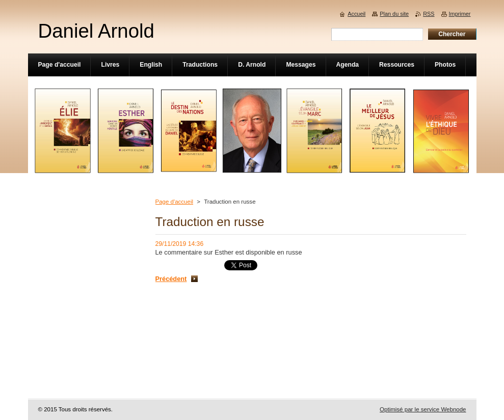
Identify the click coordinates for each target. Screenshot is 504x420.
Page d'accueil (175, 202)
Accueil (356, 14)
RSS (429, 14)
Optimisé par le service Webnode (423, 409)
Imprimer (460, 14)
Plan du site (394, 14)
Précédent (171, 279)
